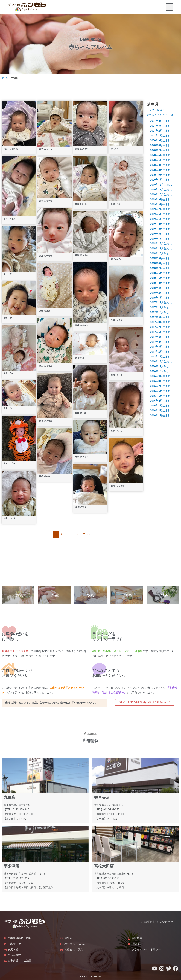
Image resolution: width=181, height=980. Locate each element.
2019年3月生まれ (160, 229)
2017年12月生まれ (161, 302)
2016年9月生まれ (160, 376)
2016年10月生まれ (161, 371)
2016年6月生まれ (160, 391)
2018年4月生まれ (160, 283)
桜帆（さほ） (81, 413)
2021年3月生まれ (160, 126)
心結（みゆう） (118, 204)
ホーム (5, 78)
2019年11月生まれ (161, 190)
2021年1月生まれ (160, 136)
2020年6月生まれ (160, 155)
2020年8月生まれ (160, 145)
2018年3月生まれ (160, 288)
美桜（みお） (45, 476)
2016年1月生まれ (160, 415)
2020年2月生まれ (160, 175)
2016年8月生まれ (160, 381)
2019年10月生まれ (161, 195)
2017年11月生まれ (161, 307)
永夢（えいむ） (118, 431)
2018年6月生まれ (160, 273)
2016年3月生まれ (160, 406)
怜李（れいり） (10, 518)
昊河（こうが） (82, 149)
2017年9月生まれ (160, 317)
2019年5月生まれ (160, 219)
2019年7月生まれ (160, 209)
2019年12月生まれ (161, 185)
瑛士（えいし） (46, 366)
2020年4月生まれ (160, 165)
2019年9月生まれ (160, 199)
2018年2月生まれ (160, 293)
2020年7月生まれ (160, 150)
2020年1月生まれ (160, 180)
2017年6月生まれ (160, 332)
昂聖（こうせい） (119, 320)
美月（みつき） (46, 256)
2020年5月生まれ (160, 160)
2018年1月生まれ (160, 298)
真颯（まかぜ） (82, 325)
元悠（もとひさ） (11, 149)
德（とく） (8, 274)
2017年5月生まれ (160, 337)
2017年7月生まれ (160, 327)
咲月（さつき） (10, 219)
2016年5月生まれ (160, 396)
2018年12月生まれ (161, 244)
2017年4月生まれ (160, 342)
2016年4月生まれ (160, 401)
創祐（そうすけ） (119, 375)
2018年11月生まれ (161, 248)
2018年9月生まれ (160, 258)
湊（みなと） (81, 507)
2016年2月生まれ (160, 411)
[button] (169, 7)
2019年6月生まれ (160, 214)
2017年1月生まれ (160, 357)
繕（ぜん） (80, 358)
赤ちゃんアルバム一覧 (160, 115)
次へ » (86, 534)
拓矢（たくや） (10, 463)
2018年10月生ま (160, 253)
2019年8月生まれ (160, 204)
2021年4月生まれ (160, 121)
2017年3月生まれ (160, 347)
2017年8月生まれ (160, 322)
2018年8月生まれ (160, 263)
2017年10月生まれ (161, 312)
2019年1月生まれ (160, 239)
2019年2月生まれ (160, 234)
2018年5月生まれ (160, 278)
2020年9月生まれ (160, 141)
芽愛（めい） (9, 318)
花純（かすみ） (82, 255)
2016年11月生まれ (161, 366)
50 (77, 534)
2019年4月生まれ (160, 224)
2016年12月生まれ (161, 362)
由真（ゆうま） (82, 204)
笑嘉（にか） (9, 373)
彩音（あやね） (46, 421)
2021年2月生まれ (160, 131)
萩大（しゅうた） (119, 486)
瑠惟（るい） (9, 408)
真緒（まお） (45, 311)
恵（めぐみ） (117, 259)
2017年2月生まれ (160, 352)
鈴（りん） (116, 149)
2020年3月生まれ (160, 170)
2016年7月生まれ (160, 386)
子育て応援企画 (156, 110)
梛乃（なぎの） (46, 149)
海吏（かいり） (46, 201)
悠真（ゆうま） (82, 457)
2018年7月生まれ (160, 268)
